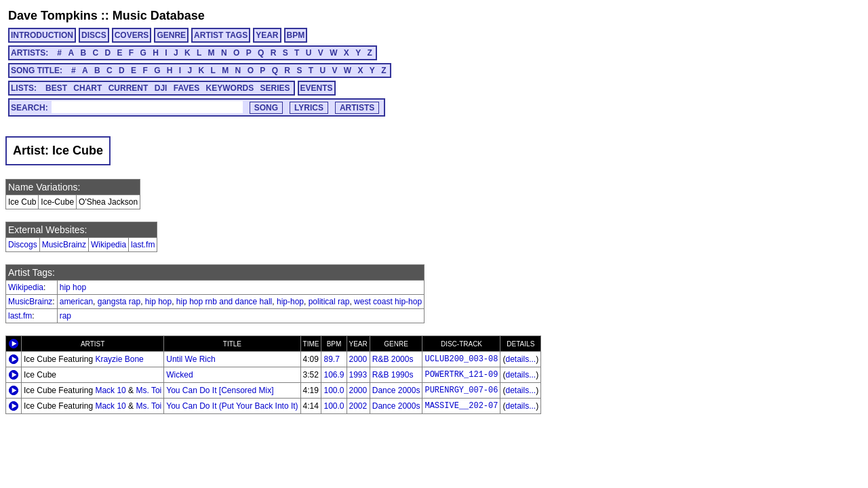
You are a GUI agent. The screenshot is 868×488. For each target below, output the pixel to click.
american (76, 302)
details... (520, 359)
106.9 (334, 375)
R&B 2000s (393, 359)
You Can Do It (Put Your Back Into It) (232, 406)
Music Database (159, 16)
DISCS (94, 35)
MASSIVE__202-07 (461, 406)
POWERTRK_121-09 (461, 375)
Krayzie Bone (119, 359)
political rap (329, 302)
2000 (358, 359)
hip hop (73, 287)
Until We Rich (191, 359)
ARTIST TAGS (221, 35)
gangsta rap (119, 302)
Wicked (179, 375)
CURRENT (129, 88)
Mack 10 (110, 390)
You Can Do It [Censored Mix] (220, 390)
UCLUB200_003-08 (461, 359)
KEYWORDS (230, 88)
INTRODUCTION (42, 35)
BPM (296, 35)
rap (65, 316)
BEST (56, 88)
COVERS (132, 35)
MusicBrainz (64, 245)
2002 (358, 406)
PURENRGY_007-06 (461, 390)
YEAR (267, 35)
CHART (87, 88)
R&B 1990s (393, 375)
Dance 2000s (396, 390)
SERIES (275, 88)
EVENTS (317, 88)
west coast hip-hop (388, 302)
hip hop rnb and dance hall (224, 302)
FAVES (186, 88)
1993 (358, 375)
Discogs (23, 245)
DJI (161, 88)
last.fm (143, 245)
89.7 (331, 359)
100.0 (334, 390)
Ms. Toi (149, 390)
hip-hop (290, 302)
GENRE (171, 35)
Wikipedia (108, 245)
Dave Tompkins (53, 16)
